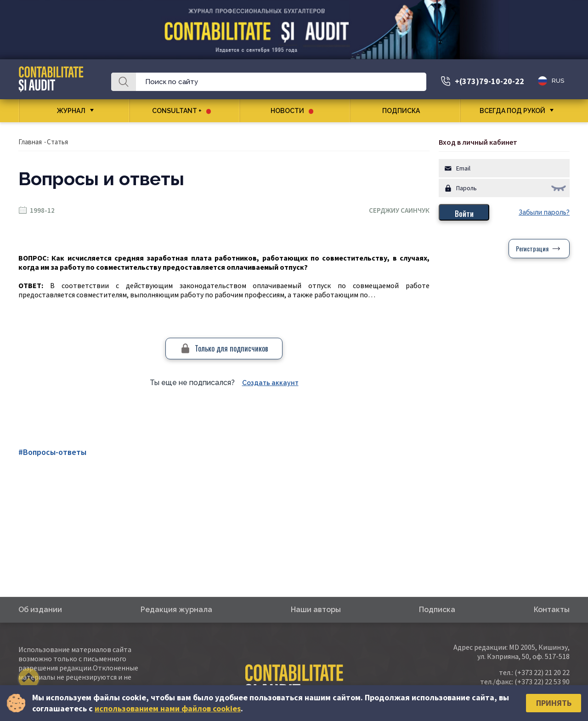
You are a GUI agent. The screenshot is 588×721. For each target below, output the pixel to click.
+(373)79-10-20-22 (489, 81)
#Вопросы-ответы (52, 452)
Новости (292, 111)
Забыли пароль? (544, 212)
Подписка (404, 111)
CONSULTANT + (181, 111)
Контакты (552, 610)
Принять (554, 703)
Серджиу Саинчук (399, 210)
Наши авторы (316, 610)
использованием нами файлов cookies (168, 708)
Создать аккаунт (270, 383)
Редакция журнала (176, 610)
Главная (30, 142)
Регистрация (532, 248)
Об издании (40, 610)
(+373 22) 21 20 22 (542, 672)
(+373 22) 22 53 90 (542, 681)
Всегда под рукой (512, 111)
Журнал (71, 111)
